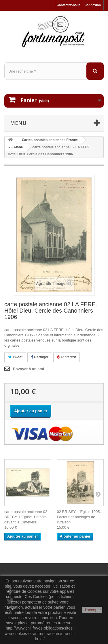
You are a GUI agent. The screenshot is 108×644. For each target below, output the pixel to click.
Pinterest (67, 357)
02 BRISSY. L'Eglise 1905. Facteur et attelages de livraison (79, 517)
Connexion (93, 5)
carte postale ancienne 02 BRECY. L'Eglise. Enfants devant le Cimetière (26, 517)
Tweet (15, 357)
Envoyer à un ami (29, 369)
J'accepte (92, 610)
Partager (40, 357)
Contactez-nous (69, 5)
